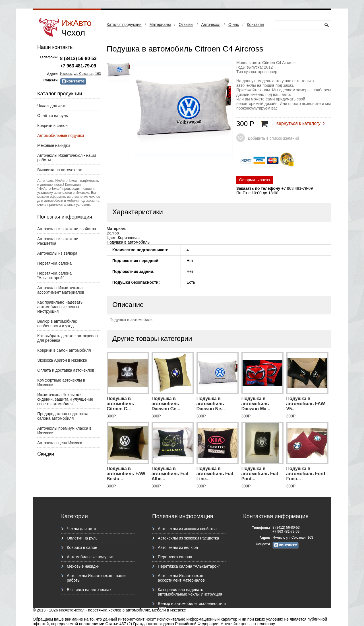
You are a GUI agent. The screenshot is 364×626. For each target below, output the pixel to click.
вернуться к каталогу (298, 123)
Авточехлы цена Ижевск (60, 443)
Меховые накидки (54, 145)
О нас (234, 24)
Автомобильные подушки (61, 135)
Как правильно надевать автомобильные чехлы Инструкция (60, 307)
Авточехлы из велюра (57, 253)
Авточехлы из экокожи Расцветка (58, 241)
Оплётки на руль (53, 116)
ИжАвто (76, 28)
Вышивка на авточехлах (60, 170)
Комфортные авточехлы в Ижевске (61, 382)
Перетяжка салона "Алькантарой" (54, 275)
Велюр (113, 233)
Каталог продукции (124, 24)
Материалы (160, 24)
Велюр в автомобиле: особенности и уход (57, 324)
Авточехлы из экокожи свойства (67, 229)
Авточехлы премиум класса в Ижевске (64, 431)
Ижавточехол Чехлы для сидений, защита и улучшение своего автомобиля (65, 399)
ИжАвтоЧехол (72, 610)
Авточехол (211, 24)
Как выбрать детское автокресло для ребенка (68, 338)
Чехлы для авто (52, 106)
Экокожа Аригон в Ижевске (62, 360)
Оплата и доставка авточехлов (66, 370)
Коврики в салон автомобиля (64, 350)
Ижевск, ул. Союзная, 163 (80, 74)
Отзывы (186, 24)
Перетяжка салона (54, 263)
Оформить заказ (255, 180)
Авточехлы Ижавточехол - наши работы (67, 158)
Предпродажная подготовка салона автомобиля (63, 416)
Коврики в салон (52, 125)
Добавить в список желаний (273, 138)
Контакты (255, 24)
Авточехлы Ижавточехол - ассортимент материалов (61, 290)
